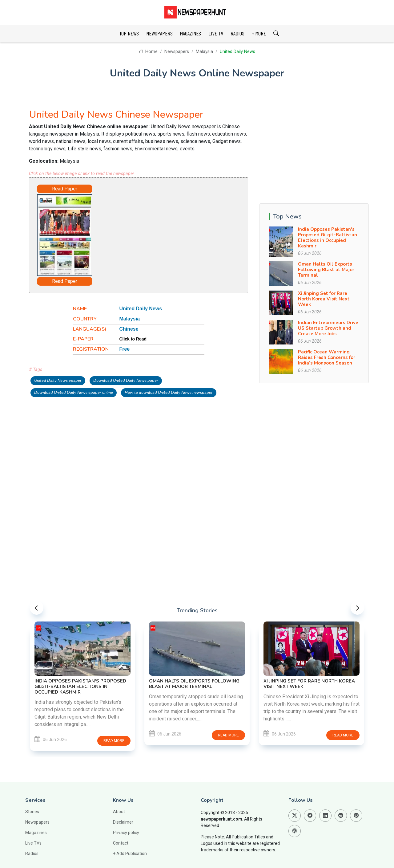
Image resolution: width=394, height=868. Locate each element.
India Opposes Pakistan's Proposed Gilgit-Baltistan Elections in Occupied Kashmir (328, 238)
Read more (114, 741)
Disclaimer (123, 822)
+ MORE (259, 33)
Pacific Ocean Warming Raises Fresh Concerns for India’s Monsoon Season (327, 357)
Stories (32, 812)
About (119, 812)
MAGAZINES (191, 33)
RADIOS (237, 33)
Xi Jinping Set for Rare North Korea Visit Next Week (324, 299)
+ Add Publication (130, 854)
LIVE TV (216, 33)
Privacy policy (126, 833)
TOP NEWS (129, 33)
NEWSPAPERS (159, 33)
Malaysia (204, 52)
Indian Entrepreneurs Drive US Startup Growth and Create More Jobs (328, 328)
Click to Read (133, 339)
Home (148, 52)
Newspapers (177, 52)
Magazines (36, 833)
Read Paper (65, 189)
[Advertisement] (163, 232)
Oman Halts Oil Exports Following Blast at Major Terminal (326, 270)
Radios (32, 854)
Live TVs (33, 843)
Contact (121, 843)
